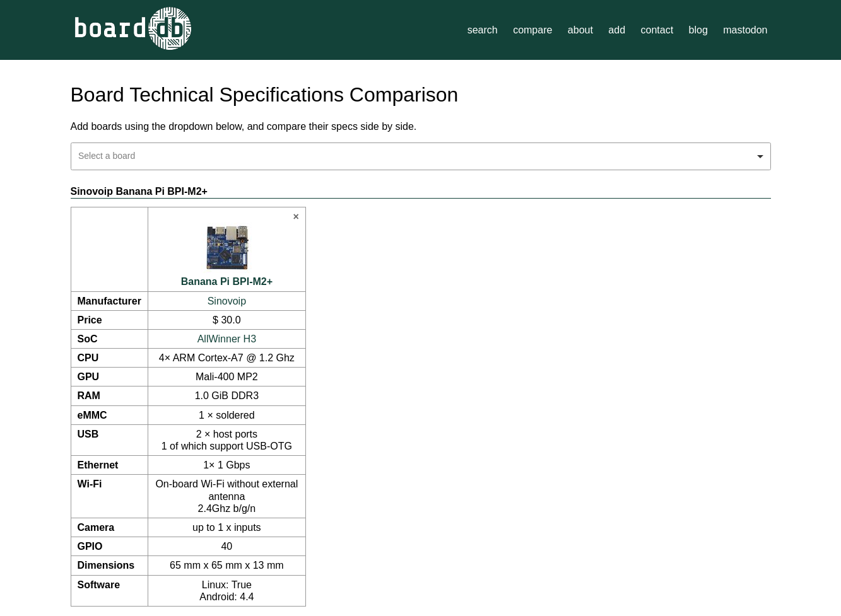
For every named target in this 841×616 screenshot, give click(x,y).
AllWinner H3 (227, 339)
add (617, 30)
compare (532, 30)
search (483, 30)
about (580, 30)
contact (657, 30)
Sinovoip (227, 301)
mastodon (745, 30)
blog (698, 30)
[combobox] (421, 156)
